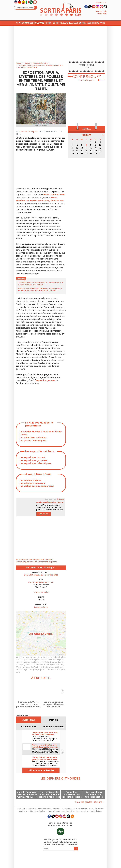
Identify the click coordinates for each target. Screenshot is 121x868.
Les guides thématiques (33, 441)
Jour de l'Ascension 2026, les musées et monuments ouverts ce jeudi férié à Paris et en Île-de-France (27, 795)
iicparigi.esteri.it (41, 607)
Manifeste (23, 811)
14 (86, 148)
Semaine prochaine (53, 727)
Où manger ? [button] (28, 27)
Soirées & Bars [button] (60, 27)
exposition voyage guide (26, 662)
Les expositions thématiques (35, 463)
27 (82, 154)
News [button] (19, 27)
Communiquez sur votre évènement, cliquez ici (37, 562)
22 (91, 151)
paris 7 (19, 660)
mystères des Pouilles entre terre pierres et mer (43, 665)
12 (77, 148)
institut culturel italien (35, 657)
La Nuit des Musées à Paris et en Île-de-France (41, 433)
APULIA (19, 665)
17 (100, 148)
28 (86, 154)
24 (100, 151)
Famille (73, 27)
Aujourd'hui (29, 720)
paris (18, 672)
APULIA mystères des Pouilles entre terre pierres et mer (39, 667)
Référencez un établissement (75, 809)
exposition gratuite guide (27, 670)
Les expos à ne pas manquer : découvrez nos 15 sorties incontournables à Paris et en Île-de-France (53, 704)
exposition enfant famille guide (52, 670)
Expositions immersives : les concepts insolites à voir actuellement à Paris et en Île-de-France (72, 795)
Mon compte (101, 13)
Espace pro (102, 16)
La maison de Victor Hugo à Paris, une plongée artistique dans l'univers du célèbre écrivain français (28, 704)
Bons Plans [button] (83, 27)
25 (73, 154)
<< (70, 135)
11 (73, 148)
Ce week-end (28, 727)
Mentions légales (38, 811)
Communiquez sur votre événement (44, 809)
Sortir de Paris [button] (97, 27)
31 (100, 154)
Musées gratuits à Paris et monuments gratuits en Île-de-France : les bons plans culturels (40, 289)
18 (73, 151)
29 (91, 154)
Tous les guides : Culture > (89, 802)
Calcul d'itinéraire (41, 592)
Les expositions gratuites (33, 460)
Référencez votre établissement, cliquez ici (35, 559)
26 (77, 154)
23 (96, 151)
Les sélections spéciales (33, 438)
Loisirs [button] (48, 27)
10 (100, 145)
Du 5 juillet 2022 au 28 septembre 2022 (41, 575)
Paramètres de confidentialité (61, 811)
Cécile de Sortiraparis (28, 132)
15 (91, 148)
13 (82, 148)
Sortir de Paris (96, 811)
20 (82, 151)
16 (96, 148)
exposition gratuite (45, 380)
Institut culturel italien (54, 195)
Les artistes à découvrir (32, 483)
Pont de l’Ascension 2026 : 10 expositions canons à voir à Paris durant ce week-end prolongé (49, 795)
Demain (54, 720)
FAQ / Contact (97, 809)
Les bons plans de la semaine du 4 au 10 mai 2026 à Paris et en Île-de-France (41, 284)
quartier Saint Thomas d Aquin (51, 662)
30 (96, 154)
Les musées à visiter (30, 480)
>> (103, 135)
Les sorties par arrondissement (37, 486)
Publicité (21, 809)
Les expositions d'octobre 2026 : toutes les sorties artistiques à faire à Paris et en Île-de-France (94, 795)
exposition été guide (31, 660)
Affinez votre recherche (41, 770)
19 (77, 151)
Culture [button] (39, 27)
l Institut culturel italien (55, 657)
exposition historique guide (53, 660)
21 (86, 151)
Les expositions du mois (32, 457)
